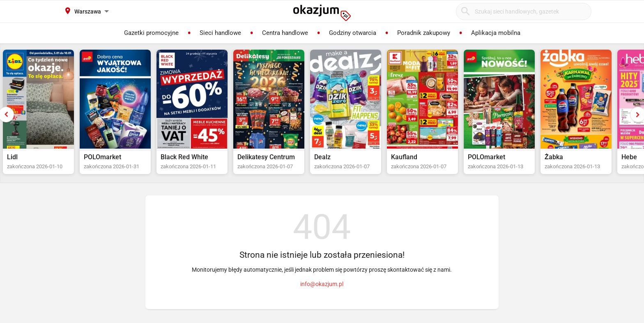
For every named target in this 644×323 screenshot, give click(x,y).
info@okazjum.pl (322, 284)
